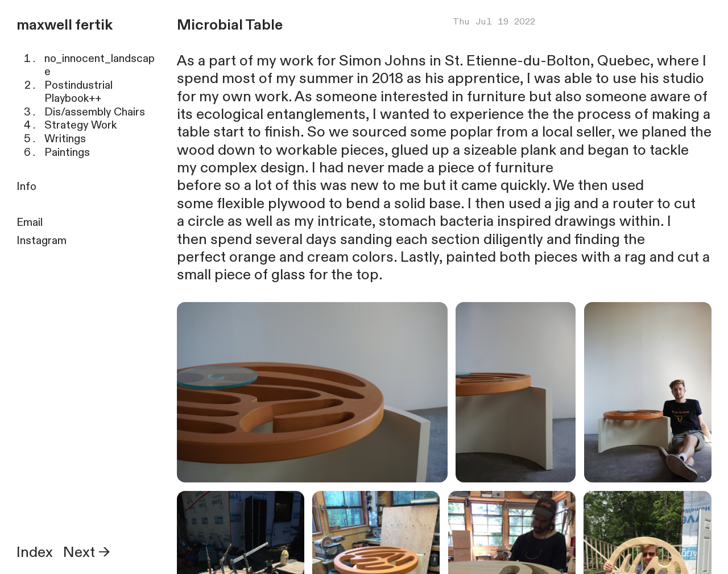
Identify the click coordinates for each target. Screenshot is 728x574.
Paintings (67, 152)
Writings (65, 139)
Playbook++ (73, 98)
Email (30, 222)
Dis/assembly (78, 112)
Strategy (66, 125)
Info (26, 187)
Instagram (42, 241)
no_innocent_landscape (100, 65)
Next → (87, 552)
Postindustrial (78, 85)
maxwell (44, 25)
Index (35, 552)
